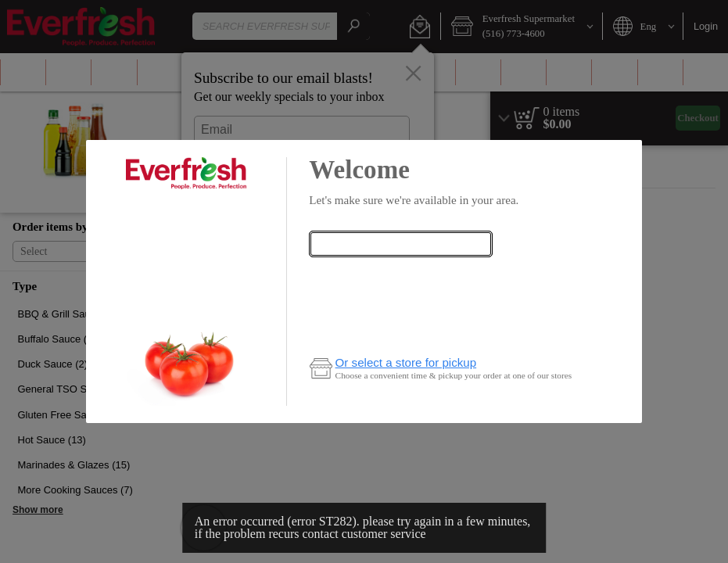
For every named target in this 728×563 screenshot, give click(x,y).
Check (401, 275)
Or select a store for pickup (406, 362)
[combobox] (400, 244)
